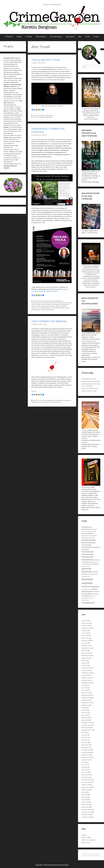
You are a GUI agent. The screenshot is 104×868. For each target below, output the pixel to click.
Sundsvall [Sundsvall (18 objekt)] (89, 589)
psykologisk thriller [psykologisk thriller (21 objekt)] (86, 576)
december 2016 (86, 750)
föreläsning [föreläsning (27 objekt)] (97, 560)
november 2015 (86, 782)
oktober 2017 (86, 728)
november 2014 (86, 812)
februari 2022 (86, 653)
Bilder (80, 37)
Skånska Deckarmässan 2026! (91, 381)
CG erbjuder (29, 37)
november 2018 (86, 698)
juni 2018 (84, 710)
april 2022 (85, 650)
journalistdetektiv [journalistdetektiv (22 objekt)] (95, 564)
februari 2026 (86, 623)
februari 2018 (86, 718)
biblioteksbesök (50, 301)
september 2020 (86, 673)
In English (96, 37)
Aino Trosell (36, 115)
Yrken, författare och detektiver (49, 321)
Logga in (84, 835)
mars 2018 (85, 715)
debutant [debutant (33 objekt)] (91, 534)
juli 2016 (84, 762)
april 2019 (85, 688)
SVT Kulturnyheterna (44, 402)
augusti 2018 (85, 705)
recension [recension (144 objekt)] (87, 579)
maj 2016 (84, 767)
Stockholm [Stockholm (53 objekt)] (95, 587)
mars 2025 (85, 633)
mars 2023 (85, 643)
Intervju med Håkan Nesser (90, 388)
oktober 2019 (86, 680)
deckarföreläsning (36, 303)
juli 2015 (84, 792)
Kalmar (44, 306)
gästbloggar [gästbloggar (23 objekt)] (91, 562)
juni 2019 (84, 685)
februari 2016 (86, 775)
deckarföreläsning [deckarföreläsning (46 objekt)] (88, 543)
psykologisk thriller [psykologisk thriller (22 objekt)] (93, 574)
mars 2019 (85, 690)
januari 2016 (85, 777)
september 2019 (86, 683)
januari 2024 (85, 638)
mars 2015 (85, 802)
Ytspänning (35, 69)
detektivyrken (68, 400)
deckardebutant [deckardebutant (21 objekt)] (93, 536)
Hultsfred (34, 306)
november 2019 (86, 678)
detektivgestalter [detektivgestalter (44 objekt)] (88, 552)
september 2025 (86, 628)
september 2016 (86, 757)
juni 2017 (84, 735)
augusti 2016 (85, 760)
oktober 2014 (86, 815)
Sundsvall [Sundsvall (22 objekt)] (84, 589)
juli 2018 (84, 708)
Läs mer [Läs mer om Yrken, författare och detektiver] (34, 391)
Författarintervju (49, 115)
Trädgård (19, 37)
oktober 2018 (86, 700)
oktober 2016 (86, 755)
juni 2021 (84, 663)
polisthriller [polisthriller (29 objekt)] (95, 572)
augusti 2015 (85, 790)
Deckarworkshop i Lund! (89, 379)
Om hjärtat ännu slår (63, 69)
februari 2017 (86, 745)
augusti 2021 (85, 658)
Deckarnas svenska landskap (58, 303)
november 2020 (86, 668)
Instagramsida (14, 101)
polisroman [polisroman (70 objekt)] (87, 569)
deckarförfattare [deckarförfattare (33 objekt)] (87, 545)
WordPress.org (86, 842)
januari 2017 (85, 747)
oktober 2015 (86, 785)
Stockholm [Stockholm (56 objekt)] (86, 587)
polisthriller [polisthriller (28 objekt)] (85, 574)
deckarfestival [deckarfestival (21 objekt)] (85, 538)
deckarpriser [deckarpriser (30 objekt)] (85, 549)
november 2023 (86, 640)
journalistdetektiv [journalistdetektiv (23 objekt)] (86, 564)
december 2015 (86, 780)
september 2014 (86, 817)
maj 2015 (84, 797)
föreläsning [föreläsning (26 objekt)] (85, 562)
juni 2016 (84, 765)
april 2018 (85, 713)
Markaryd (53, 306)
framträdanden (57, 304)
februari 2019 (86, 693)
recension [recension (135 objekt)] (87, 583)
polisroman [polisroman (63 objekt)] (86, 572)
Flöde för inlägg (86, 837)
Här (48, 80)
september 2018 (86, 703)
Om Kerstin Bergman (56, 37)
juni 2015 (84, 795)
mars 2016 (85, 772)
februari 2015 (86, 805)
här (50, 144)
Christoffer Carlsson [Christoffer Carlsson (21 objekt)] (91, 532)
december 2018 (86, 695)
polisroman (64, 306)
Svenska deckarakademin (44, 308)
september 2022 (86, 648)
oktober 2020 (86, 670)
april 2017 (85, 740)
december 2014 (86, 810)
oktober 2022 (86, 645)
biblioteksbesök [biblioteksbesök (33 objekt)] (87, 527)
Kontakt (87, 37)
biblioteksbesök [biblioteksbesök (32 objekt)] (86, 529)
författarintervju (49, 117)
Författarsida (9, 37)
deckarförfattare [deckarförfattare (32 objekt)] (87, 547)
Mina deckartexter (41, 37)
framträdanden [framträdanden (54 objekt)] (88, 557)
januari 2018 (85, 720)
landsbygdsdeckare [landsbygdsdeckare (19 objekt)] (86, 566)
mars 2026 (85, 621)
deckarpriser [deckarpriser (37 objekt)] (96, 547)
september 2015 (86, 787)
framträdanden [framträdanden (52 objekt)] (87, 560)
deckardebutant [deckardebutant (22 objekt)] (85, 536)
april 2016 (85, 770)
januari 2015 (85, 807)
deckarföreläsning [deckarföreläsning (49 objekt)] (89, 540)
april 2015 (85, 800)
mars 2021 (85, 665)
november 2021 (86, 655)
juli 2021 (84, 660)
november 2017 (86, 725)
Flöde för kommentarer (88, 840)
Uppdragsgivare (70, 37)
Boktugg (39, 78)
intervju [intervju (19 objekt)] (96, 562)
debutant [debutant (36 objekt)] (85, 534)
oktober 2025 (86, 626)
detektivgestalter (51, 400)
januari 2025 (85, 636)
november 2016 (86, 752)
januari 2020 (85, 675)
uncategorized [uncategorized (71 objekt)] (88, 603)
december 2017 (86, 723)
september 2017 (86, 730)
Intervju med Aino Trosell (46, 60)
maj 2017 (84, 737)
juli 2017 (84, 733)
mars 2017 (85, 742)
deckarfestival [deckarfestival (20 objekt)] (92, 538)
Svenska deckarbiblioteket (47, 310)
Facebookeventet (11, 99)
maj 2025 (84, 631)
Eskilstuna (44, 304)
